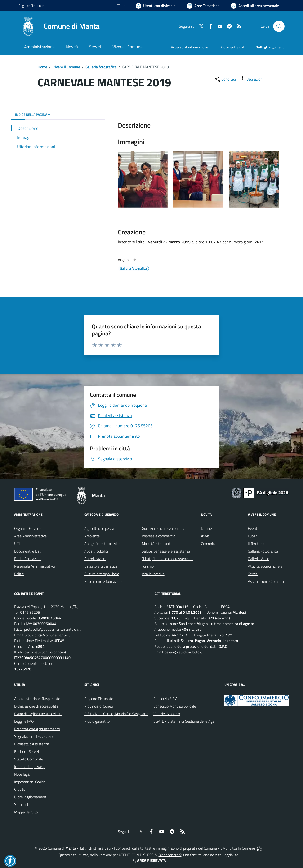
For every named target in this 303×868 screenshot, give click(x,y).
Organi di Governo (28, 528)
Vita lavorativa (153, 574)
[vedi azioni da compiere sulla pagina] (251, 79)
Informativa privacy (29, 767)
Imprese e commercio (158, 536)
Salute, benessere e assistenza (166, 551)
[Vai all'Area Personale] (255, 6)
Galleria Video (258, 559)
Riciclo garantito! (97, 721)
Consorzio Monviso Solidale (175, 706)
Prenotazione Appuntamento (37, 729)
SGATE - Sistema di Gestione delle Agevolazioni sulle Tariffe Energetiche (210, 721)
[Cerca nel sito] (279, 26)
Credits (20, 789)
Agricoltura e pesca (99, 528)
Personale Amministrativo (35, 566)
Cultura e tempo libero (102, 574)
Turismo (148, 566)
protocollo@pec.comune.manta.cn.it (52, 629)
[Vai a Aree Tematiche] (203, 6)
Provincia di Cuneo (99, 706)
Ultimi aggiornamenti (31, 797)
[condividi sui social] (225, 79)
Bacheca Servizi (27, 751)
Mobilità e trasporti (157, 544)
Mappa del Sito (26, 812)
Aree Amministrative (30, 536)
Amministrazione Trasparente (37, 699)
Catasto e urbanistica (101, 566)
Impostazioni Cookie (30, 782)
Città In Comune (242, 848)
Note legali (23, 774)
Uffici (18, 544)
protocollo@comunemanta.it (47, 635)
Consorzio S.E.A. (166, 699)
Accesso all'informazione (189, 47)
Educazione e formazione (104, 581)
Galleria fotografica (101, 67)
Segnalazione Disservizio (33, 736)
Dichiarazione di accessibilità (36, 706)
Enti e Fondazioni (28, 559)
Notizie (206, 528)
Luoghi (253, 536)
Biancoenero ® (170, 855)
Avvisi (206, 536)
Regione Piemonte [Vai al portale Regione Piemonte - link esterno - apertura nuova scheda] (31, 6)
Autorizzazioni (95, 559)
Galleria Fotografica (263, 551)
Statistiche (23, 804)
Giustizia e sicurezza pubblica (164, 528)
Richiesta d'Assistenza (32, 744)
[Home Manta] (59, 26)
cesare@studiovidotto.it (183, 652)
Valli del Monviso (167, 714)
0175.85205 (30, 612)
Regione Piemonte (99, 699)
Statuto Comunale (29, 759)
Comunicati (210, 544)
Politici (19, 574)
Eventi (253, 528)
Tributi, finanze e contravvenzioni (167, 559)
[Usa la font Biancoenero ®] (156, 6)
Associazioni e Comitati (266, 581)
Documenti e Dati (28, 551)
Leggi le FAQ (24, 721)
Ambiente (92, 536)
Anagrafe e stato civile (102, 544)
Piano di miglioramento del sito (38, 714)
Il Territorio (256, 544)
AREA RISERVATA (149, 860)
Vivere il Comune (66, 67)
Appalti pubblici (96, 551)
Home (42, 67)
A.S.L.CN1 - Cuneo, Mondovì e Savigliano (116, 714)
